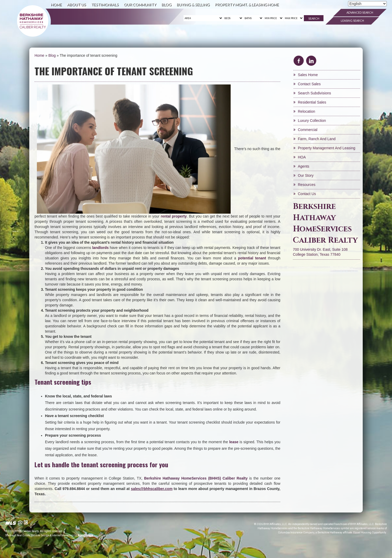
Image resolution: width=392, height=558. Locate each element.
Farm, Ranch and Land (317, 139)
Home (56, 4)
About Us (76, 4)
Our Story (306, 175)
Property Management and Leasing (326, 148)
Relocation (306, 111)
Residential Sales (312, 102)
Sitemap (10, 535)
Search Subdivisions (314, 93)
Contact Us (307, 194)
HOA (302, 157)
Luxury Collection (312, 121)
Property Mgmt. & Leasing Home (247, 4)
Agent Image (85, 535)
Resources (307, 185)
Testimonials (105, 4)
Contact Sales (309, 84)
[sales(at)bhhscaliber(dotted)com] (152, 489)
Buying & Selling (193, 4)
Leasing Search (352, 21)
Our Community (140, 4)
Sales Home (308, 75)
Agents (304, 166)
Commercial (308, 130)
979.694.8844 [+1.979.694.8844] (74, 489)
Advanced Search (360, 12)
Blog (166, 4)
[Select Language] (367, 4)
